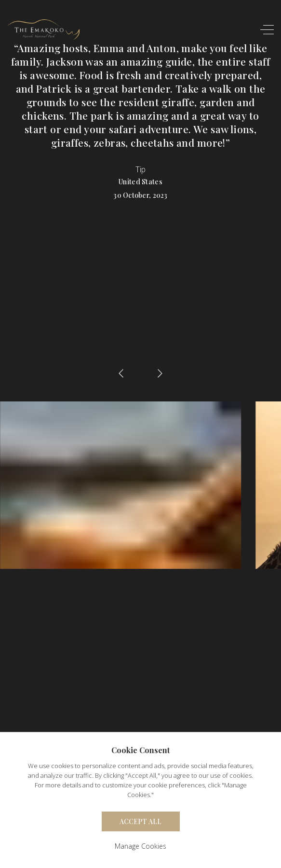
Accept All (140, 821)
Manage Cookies (140, 846)
